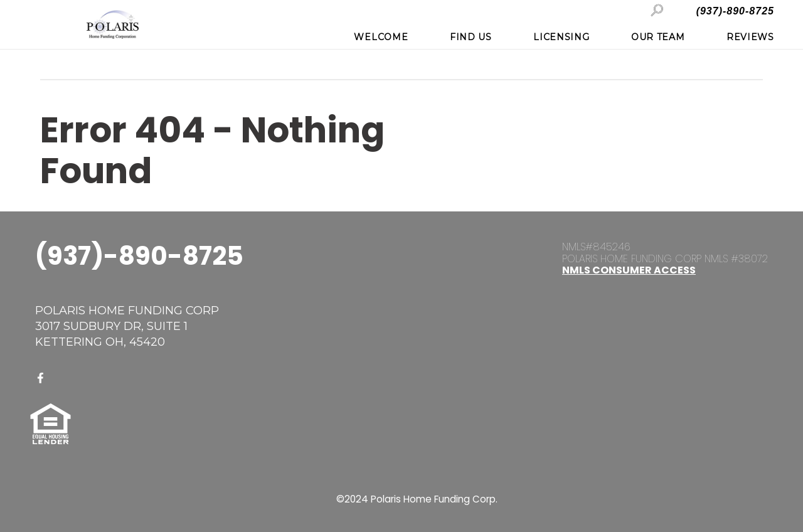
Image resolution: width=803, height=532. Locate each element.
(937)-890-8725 (735, 11)
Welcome (381, 37)
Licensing (561, 37)
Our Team (658, 37)
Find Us (471, 37)
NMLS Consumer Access (629, 270)
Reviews (750, 37)
